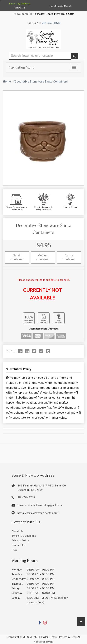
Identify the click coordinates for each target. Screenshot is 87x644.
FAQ (14, 550)
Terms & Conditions (24, 536)
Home (7, 82)
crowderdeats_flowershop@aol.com (40, 505)
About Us (17, 531)
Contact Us (19, 545)
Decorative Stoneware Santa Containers (41, 82)
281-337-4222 (51, 23)
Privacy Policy (20, 540)
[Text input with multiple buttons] (40, 56)
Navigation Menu (22, 67)
